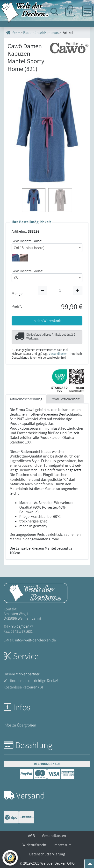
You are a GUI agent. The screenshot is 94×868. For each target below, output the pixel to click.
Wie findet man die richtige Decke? (31, 681)
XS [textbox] (16, 278)
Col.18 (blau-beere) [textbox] (29, 248)
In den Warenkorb (47, 321)
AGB (31, 836)
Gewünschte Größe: (27, 271)
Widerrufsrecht (34, 845)
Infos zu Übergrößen (20, 725)
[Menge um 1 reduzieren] (42, 291)
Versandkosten (58, 354)
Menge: (18, 294)
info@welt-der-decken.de (35, 640)
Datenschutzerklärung (47, 854)
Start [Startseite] (13, 33)
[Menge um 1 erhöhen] (78, 291)
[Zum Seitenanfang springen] (90, 865)
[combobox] (47, 248)
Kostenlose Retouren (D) (23, 687)
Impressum (62, 845)
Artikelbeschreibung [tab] (26, 399)
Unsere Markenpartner (22, 674)
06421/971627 (22, 627)
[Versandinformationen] (19, 818)
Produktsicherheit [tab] (65, 399)
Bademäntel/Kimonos (41, 33)
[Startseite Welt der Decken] (36, 592)
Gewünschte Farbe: (27, 241)
